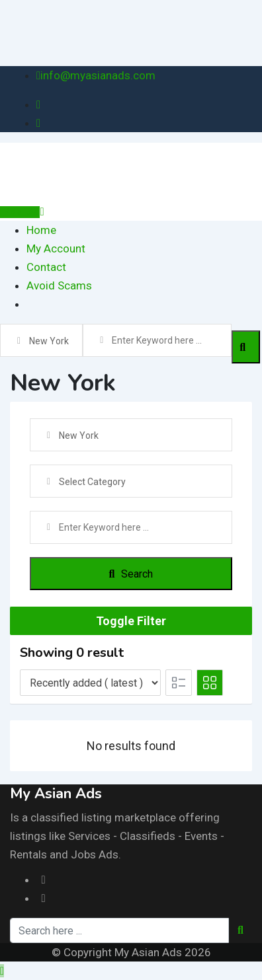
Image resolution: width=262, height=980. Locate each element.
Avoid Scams (59, 285)
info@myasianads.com (98, 75)
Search (131, 574)
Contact (46, 267)
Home (41, 230)
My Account (56, 248)
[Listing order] (90, 683)
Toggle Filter (131, 621)
